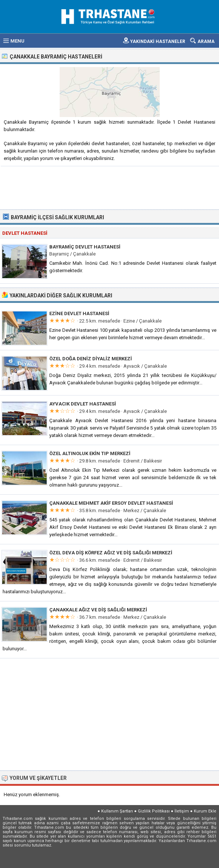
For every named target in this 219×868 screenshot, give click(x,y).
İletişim (182, 811)
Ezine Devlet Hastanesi (79, 313)
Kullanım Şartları (117, 811)
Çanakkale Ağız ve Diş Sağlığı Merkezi (98, 610)
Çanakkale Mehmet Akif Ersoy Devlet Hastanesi (111, 503)
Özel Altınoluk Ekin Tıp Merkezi (90, 453)
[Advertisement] (110, 187)
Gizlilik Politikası (154, 811)
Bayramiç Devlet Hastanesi (85, 247)
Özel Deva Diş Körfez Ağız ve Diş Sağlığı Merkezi (111, 553)
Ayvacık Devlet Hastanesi (83, 404)
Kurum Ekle (205, 811)
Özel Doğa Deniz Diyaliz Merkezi (91, 359)
